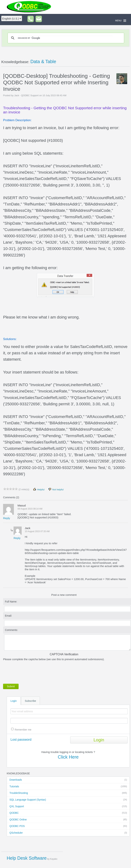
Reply (6, 518)
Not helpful (56, 489)
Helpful (39, 489)
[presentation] (30, 672)
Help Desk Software (27, 858)
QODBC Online (68, 820)
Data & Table (43, 61)
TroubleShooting (68, 793)
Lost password (21, 740)
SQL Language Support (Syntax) (68, 800)
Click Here (68, 757)
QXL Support (68, 807)
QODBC (68, 813)
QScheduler (68, 833)
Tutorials (68, 787)
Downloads (68, 780)
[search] (65, 38)
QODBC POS (68, 826)
